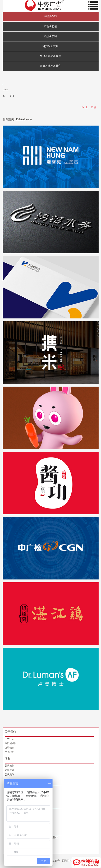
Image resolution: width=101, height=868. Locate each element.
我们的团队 (11, 743)
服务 (7, 759)
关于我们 (10, 732)
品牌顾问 (9, 775)
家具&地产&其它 (50, 66)
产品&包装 (51, 26)
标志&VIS (50, 16)
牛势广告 (9, 739)
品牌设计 (9, 770)
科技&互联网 (51, 46)
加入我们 (9, 752)
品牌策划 (9, 766)
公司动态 (9, 748)
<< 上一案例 (89, 107)
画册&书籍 (51, 36)
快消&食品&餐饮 (50, 56)
